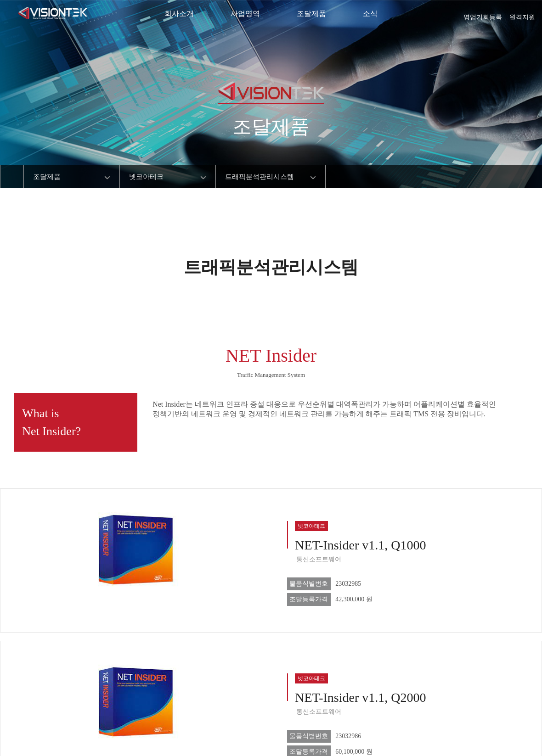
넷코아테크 (146, 177)
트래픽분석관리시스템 (260, 177)
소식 (370, 14)
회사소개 (179, 14)
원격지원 (522, 14)
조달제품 (311, 14)
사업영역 (245, 14)
